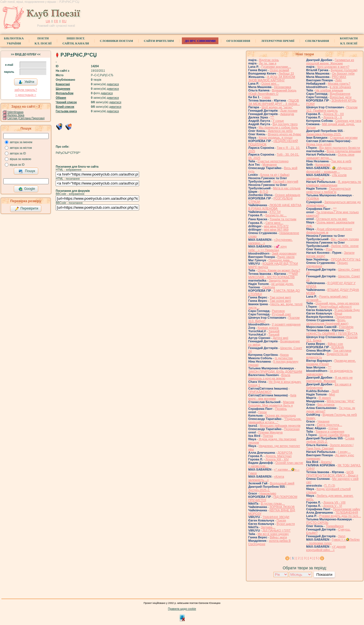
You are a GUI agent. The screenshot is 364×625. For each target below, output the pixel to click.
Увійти (26, 82)
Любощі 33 (286, 73)
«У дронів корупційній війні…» (326, 548)
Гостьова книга (66, 111)
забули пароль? (26, 90)
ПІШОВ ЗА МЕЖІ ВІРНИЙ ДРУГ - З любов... (274, 102)
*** (272, 117)
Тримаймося (335, 526)
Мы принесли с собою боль (278, 127)
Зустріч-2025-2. (259, 490)
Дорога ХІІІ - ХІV (277, 459)
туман (266, 97)
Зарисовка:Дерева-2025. (324, 134)
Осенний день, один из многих (337, 303)
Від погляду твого (285, 124)
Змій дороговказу (284, 253)
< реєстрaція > (26, 95)
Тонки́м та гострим (283, 219)
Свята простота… (329, 425)
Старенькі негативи (344, 138)
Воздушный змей (282, 483)
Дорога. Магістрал (279, 456)
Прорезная (292, 429)
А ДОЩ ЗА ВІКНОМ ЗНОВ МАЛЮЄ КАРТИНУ (272, 78)
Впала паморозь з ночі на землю (269, 377)
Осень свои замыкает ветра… (330, 156)
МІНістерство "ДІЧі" (341, 401)
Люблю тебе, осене (345, 246)
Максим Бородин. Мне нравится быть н (271, 404)
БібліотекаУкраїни (14, 41)
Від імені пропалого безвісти (340, 148)
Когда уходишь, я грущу (276, 138)
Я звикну (325, 398)
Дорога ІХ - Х (333, 117)
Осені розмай (280, 70)
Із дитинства (284, 358)
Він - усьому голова (345, 239)
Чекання (323, 421)
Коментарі (63, 84)
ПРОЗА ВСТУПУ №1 (346, 259)
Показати (324, 575)
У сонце (278, 121)
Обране (61, 98)
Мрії (332, 394)
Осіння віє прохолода (280, 415)
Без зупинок (326, 404)
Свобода (269, 287)
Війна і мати (278, 537)
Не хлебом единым (329, 90)
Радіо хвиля (286, 257)
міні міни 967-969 (276, 230)
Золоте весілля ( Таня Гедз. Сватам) (330, 447)
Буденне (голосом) (344, 70)
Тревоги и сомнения (330, 431)
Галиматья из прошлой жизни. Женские (330, 62)
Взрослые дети (341, 97)
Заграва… (268, 527)
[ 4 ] (311, 558)
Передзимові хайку (347, 509)
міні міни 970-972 (276, 226)
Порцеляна (344, 317)
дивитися (113, 84)
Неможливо (268, 493)
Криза (284, 355)
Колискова (323, 165)
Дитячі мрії (281, 338)
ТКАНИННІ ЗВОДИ (276, 517)
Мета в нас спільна (287, 188)
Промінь (281, 409)
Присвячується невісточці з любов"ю (328, 190)
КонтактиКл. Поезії (349, 41)
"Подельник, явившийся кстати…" (275, 421)
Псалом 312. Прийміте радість (332, 109)
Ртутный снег (282, 314)
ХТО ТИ (275, 212)
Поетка (268, 436)
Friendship (346, 327)
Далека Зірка (16, 115)
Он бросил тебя (343, 73)
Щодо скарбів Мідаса (334, 435)
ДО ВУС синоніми (200, 41)
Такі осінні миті (281, 297)
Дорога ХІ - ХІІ (334, 114)
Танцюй (274, 331)
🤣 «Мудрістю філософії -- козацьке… (329, 170)
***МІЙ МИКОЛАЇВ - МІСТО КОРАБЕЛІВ (273, 275)
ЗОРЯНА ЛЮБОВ (282, 507)
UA (48, 21)
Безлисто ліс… (276, 215)
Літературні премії (278, 41)
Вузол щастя (286, 524)
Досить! (326, 462)
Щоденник (63, 89)
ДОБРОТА (285, 453)
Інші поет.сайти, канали (76, 41)
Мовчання (270, 165)
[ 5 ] (316, 558)
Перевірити (26, 209)
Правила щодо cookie (182, 609)
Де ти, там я (268, 63)
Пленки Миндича (270, 432)
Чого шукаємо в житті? (333, 67)
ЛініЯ (335, 391)
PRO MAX (339, 77)
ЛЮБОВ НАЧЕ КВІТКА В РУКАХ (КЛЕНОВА (275, 207)
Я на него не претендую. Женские (329, 379)
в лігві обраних (340, 87)
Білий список (65, 107)
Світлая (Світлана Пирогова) (26, 118)
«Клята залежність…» (266, 478)
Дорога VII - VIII (335, 502)
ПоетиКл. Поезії (43, 41)
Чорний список (66, 102)
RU (64, 21)
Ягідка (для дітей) (319, 144)
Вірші (338, 313)
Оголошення (238, 41)
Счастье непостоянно (273, 161)
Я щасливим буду (347, 310)
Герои (263, 412)
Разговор (279, 311)
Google (27, 189)
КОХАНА (338, 347)
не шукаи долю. (282, 284)
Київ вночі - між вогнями (272, 397)
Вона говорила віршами (344, 151)
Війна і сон (335, 344)
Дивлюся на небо (280, 131)
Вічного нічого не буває (284, 134)
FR (56, 21)
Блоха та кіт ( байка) (275, 175)
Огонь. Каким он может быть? (279, 270)
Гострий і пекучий (286, 181)
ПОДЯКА (312, 199)
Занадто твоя (278, 280)
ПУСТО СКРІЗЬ (317, 523)
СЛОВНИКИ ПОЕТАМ (116, 41)
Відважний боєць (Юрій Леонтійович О (272, 92)
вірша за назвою (21, 159)
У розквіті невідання (286, 324)
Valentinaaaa (15, 112)
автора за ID (18, 153)
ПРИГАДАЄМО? (260, 392)
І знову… (344, 452)
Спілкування (317, 41)
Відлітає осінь (269, 60)
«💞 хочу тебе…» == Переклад (267, 248)
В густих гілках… (273, 503)
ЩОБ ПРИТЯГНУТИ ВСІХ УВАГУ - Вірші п (332, 474)
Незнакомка (283, 87)
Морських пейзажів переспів (280, 426)
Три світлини (342, 350)
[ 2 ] (299, 558)
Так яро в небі (341, 161)
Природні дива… (281, 260)
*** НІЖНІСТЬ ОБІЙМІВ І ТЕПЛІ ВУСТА (332, 332)
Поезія (281, 520)
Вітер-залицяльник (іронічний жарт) (327, 322)
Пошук (27, 171)
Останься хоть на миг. (332, 219)
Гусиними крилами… (276, 67)
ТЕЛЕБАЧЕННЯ (347, 512)
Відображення (340, 94)
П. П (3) (330, 485)
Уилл (342, 536)
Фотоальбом (65, 93)
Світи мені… (275, 223)
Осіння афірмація (288, 195)
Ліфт (339, 80)
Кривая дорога (268, 328)
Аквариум (287, 114)
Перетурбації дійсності (335, 307)
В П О (264, 192)
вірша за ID (17, 165)
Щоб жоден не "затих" (277, 107)
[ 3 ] (305, 558)
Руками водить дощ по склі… (340, 516)
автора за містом (21, 148)
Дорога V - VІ (333, 506)
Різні (329, 249)
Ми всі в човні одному (273, 534)
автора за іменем (21, 142)
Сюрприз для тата (348, 121)
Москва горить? (339, 84)
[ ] (293, 558)
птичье (333, 428)
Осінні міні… (270, 84)
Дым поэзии (289, 111)
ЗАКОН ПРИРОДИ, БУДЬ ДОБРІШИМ (275, 372)
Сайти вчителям (159, 41)
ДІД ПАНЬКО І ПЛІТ (277, 530)
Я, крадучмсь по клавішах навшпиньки (334, 183)
